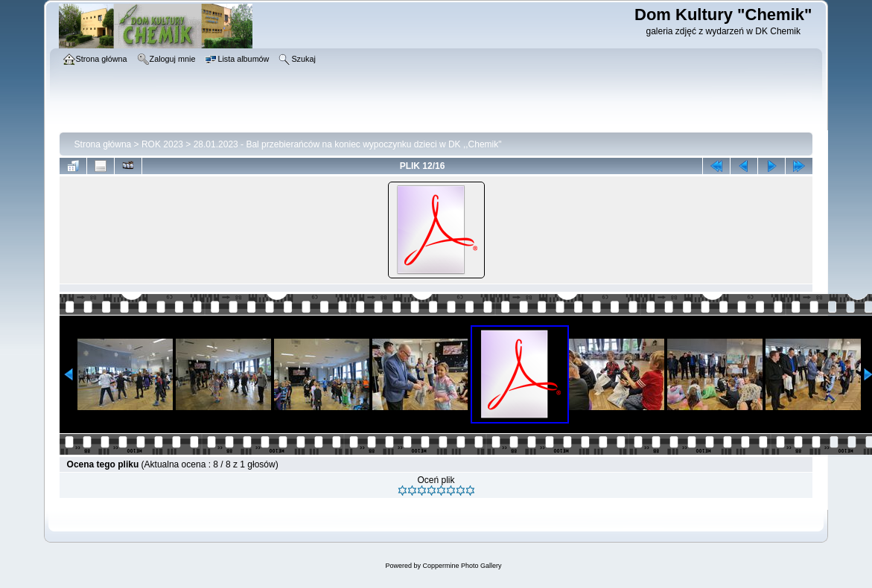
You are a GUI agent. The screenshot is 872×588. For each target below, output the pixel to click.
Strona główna (103, 144)
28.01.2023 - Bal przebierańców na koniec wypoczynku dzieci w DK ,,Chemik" (348, 144)
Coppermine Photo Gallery (462, 566)
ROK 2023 (162, 144)
